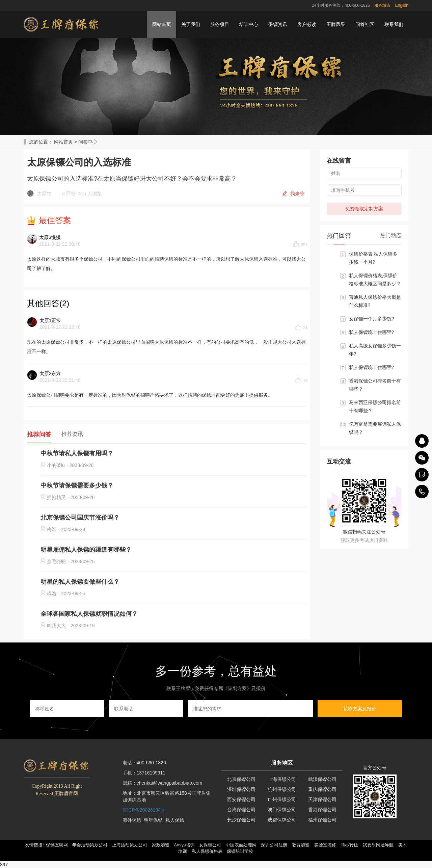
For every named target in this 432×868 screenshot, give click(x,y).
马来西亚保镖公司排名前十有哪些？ (375, 406)
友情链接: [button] (34, 845)
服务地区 (282, 763)
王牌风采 (336, 24)
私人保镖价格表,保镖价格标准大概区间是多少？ (375, 280)
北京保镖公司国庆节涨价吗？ (80, 518)
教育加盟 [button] (301, 845)
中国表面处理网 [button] (241, 845)
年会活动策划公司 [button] (90, 845)
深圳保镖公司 (241, 789)
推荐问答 (39, 435)
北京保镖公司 (241, 779)
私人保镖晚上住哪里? (372, 332)
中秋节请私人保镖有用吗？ (77, 453)
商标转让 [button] (349, 845)
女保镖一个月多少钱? (372, 319)
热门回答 (339, 236)
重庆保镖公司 (322, 789)
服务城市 (382, 5)
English (402, 5)
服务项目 (220, 24)
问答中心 (88, 142)
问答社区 (365, 24)
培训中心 (249, 24)
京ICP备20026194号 (144, 810)
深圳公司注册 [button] (274, 845)
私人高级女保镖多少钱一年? (375, 350)
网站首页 (162, 24)
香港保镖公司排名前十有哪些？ (375, 385)
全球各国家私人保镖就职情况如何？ (89, 614)
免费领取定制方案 (364, 209)
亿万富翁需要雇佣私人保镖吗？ (375, 428)
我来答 (297, 193)
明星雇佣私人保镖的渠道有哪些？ (86, 550)
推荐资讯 (72, 434)
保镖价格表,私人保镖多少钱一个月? (373, 258)
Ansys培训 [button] (184, 845)
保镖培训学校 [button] (240, 851)
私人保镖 (175, 820)
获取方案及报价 (360, 709)
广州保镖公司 (282, 799)
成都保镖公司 (282, 820)
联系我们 (394, 24)
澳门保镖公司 (282, 810)
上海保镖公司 (282, 779)
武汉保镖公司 (322, 779)
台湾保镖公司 (241, 810)
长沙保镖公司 (241, 820)
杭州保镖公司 (282, 789)
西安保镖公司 (241, 799)
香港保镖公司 (322, 810)
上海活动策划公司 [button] (130, 845)
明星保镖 (153, 820)
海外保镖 (132, 820)
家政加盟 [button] (161, 845)
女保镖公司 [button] (210, 845)
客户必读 (307, 24)
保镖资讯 (278, 24)
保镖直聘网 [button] (57, 845)
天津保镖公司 (322, 799)
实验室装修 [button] (325, 845)
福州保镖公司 (322, 820)
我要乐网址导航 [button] (378, 845)
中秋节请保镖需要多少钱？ (77, 485)
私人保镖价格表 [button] (207, 851)
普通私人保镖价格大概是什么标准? (375, 301)
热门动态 (391, 235)
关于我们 (191, 24)
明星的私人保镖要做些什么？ (80, 582)
